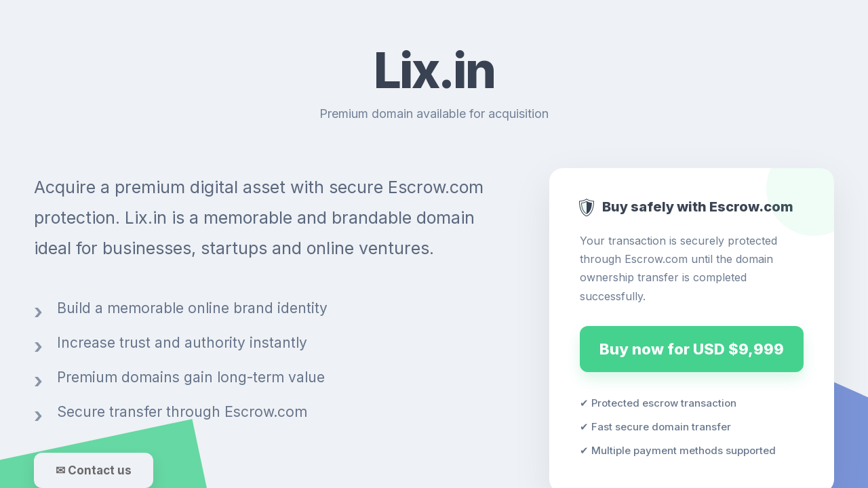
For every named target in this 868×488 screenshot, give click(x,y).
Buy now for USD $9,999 (692, 349)
